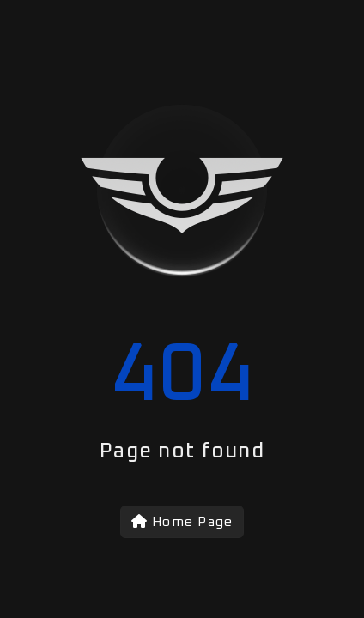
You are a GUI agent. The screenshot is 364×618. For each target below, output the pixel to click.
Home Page (182, 521)
